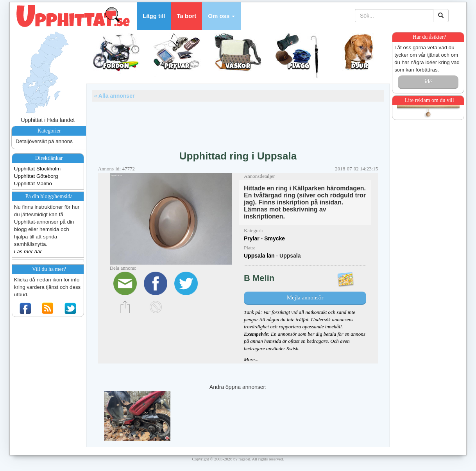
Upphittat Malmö (33, 184)
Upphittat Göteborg (36, 176)
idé (428, 81)
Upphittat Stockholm (37, 169)
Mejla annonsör (305, 297)
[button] (221, 16)
